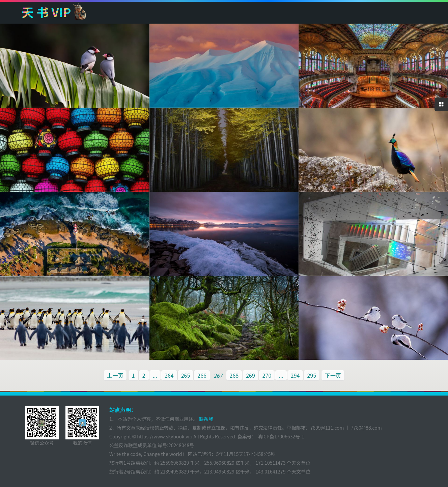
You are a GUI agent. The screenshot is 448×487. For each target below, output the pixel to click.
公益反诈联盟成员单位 (133, 445)
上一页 (115, 375)
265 (186, 375)
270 (267, 375)
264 (169, 375)
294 (295, 375)
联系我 (206, 419)
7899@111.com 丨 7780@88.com (346, 428)
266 (202, 375)
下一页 (333, 375)
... (155, 375)
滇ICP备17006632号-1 (280, 436)
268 (234, 375)
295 (312, 375)
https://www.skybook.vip (165, 436)
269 (250, 375)
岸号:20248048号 (176, 445)
